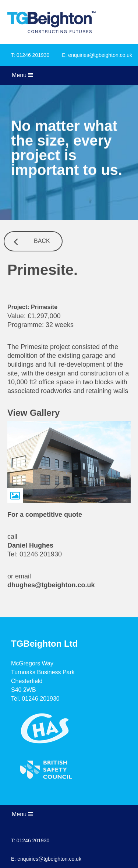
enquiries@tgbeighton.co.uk (100, 55)
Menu (22, 75)
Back (42, 241)
